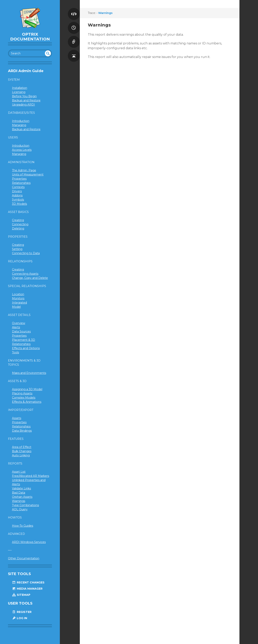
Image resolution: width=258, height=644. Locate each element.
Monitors (18, 298)
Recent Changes (28, 582)
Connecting (20, 224)
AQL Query (20, 509)
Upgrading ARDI (23, 105)
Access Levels (22, 150)
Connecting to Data (26, 253)
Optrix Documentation (30, 37)
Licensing (19, 92)
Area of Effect (22, 447)
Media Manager (27, 589)
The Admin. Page (24, 170)
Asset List (19, 472)
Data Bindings (22, 431)
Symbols (18, 200)
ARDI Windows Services (29, 542)
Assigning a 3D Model (27, 389)
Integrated (19, 303)
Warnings (19, 501)
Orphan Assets (22, 497)
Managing (19, 125)
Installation (20, 88)
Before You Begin (24, 96)
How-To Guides (23, 526)
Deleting (18, 228)
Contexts (18, 187)
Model (16, 307)
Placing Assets (22, 393)
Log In (20, 618)
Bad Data (19, 493)
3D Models (19, 204)
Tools (15, 352)
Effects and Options (26, 348)
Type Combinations (25, 505)
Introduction (21, 121)
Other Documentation (24, 558)
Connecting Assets (25, 274)
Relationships (21, 183)
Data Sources (21, 331)
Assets (17, 418)
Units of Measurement (28, 174)
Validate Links (21, 488)
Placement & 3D (24, 340)
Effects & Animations (27, 402)
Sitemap (21, 595)
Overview (19, 323)
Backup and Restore (26, 100)
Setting (17, 249)
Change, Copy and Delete (30, 278)
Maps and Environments (29, 373)
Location (18, 294)
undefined (48, 53)
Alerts (16, 327)
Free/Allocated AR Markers (31, 476)
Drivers (17, 191)
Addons (17, 195)
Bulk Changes (22, 451)
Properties (19, 179)
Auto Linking (21, 455)
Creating (18, 220)
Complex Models (24, 398)
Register (22, 612)
